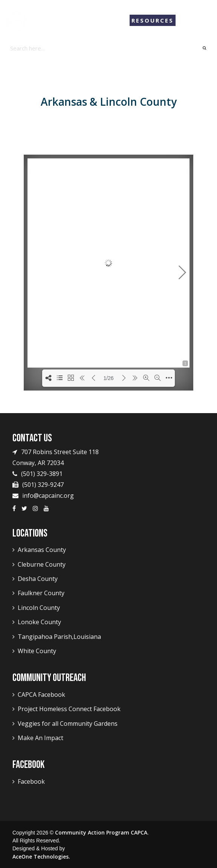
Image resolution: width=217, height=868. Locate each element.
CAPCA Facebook (41, 695)
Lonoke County (39, 622)
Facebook (31, 781)
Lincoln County (39, 608)
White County (37, 651)
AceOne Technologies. (41, 857)
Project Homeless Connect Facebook (69, 709)
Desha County (38, 579)
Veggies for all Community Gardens (68, 724)
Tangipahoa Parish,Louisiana (59, 637)
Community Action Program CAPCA (101, 832)
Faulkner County (41, 593)
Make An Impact (40, 738)
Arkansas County (42, 550)
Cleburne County (42, 564)
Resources (153, 20)
